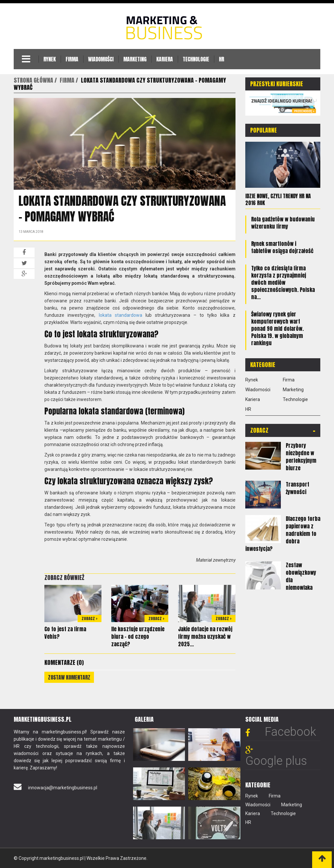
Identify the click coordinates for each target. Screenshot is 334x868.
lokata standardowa (121, 315)
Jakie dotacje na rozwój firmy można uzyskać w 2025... (205, 636)
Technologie (196, 59)
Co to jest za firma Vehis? (65, 633)
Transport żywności (297, 487)
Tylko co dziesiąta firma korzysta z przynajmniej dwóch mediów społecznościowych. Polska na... (283, 282)
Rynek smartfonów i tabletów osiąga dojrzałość (282, 247)
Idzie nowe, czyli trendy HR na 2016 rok (278, 199)
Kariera (165, 59)
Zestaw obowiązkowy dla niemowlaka (301, 576)
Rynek (50, 59)
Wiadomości (101, 59)
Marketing (135, 59)
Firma (72, 59)
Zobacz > (90, 619)
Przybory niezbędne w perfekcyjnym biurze (301, 456)
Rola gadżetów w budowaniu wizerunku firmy (283, 222)
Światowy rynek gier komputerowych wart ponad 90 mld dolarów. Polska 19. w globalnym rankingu (277, 328)
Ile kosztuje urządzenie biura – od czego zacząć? (138, 636)
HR (221, 59)
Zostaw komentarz (69, 677)
